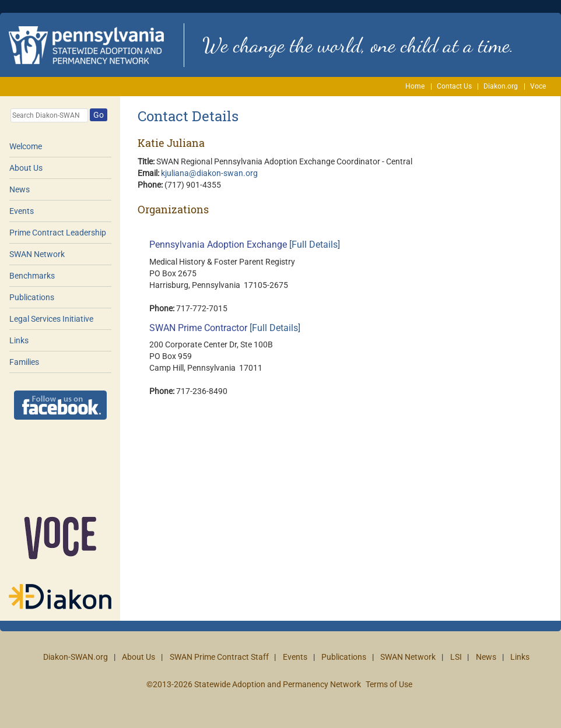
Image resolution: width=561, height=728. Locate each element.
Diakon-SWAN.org (76, 657)
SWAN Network (37, 254)
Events (22, 211)
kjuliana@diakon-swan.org (209, 173)
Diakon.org (501, 86)
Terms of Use (389, 684)
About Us (26, 168)
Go (99, 115)
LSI (456, 657)
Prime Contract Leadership (58, 233)
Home (415, 86)
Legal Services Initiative (51, 319)
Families (24, 362)
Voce (538, 86)
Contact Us (454, 86)
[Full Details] (315, 245)
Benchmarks (32, 276)
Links (19, 340)
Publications (32, 297)
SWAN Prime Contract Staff (219, 657)
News (20, 189)
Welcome (26, 146)
